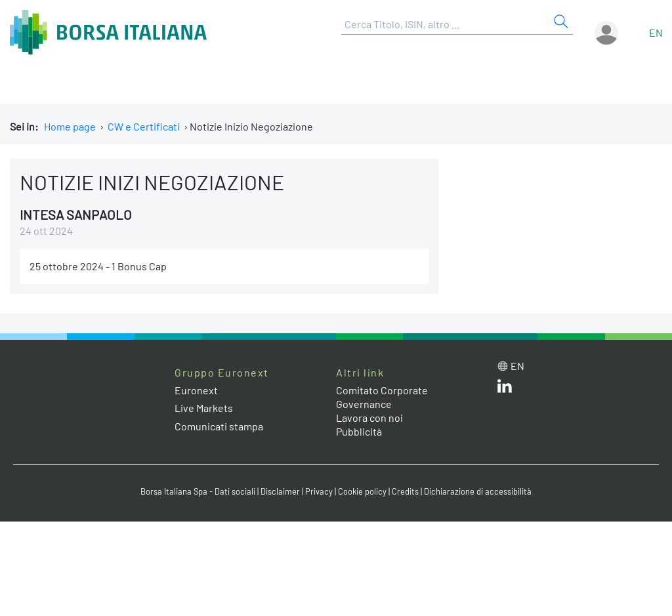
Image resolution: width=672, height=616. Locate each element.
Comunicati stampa (219, 426)
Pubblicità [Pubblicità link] (359, 431)
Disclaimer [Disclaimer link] (280, 491)
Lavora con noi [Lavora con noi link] (369, 418)
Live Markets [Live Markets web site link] (204, 408)
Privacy (319, 491)
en (656, 32)
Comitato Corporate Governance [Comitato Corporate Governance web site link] (382, 397)
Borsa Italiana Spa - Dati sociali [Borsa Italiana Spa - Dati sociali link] (198, 491)
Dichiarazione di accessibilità (478, 491)
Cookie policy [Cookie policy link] (362, 491)
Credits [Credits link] (405, 491)
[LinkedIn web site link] (505, 389)
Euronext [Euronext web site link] (196, 390)
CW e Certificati (144, 126)
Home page (70, 126)
